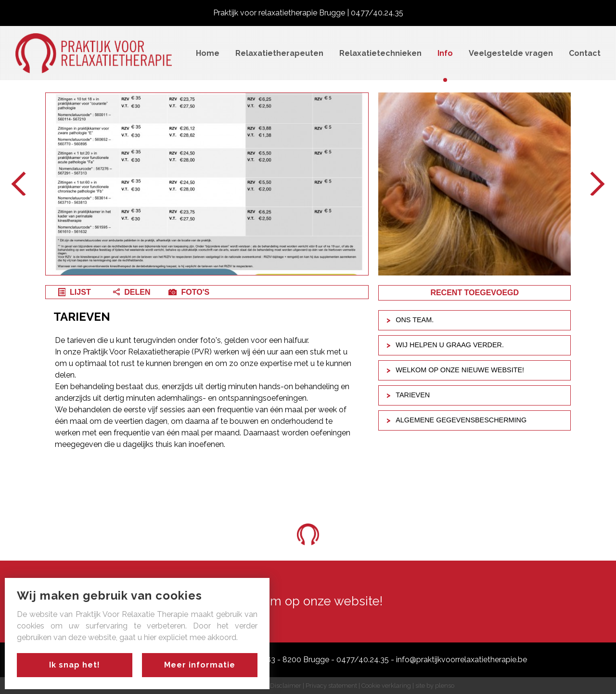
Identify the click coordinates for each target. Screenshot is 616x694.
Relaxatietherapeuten (279, 53)
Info (445, 53)
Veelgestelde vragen (511, 53)
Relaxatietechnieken (380, 53)
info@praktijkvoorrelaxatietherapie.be (462, 660)
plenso (445, 686)
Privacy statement (331, 686)
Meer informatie (200, 665)
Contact (585, 53)
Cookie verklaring (386, 686)
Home (208, 53)
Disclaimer (286, 686)
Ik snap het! (75, 665)
